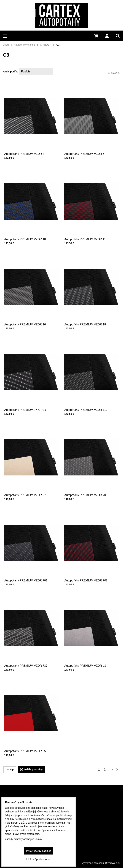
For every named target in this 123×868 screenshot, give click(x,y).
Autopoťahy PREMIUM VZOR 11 (88, 227)
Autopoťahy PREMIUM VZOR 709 (88, 568)
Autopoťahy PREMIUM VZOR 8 (24, 154)
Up (10, 770)
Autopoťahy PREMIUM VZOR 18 (88, 312)
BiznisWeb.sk (113, 863)
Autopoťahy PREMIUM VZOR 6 (84, 154)
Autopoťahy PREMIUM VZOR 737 (28, 653)
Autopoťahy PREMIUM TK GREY (28, 398)
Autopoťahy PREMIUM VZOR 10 (27, 227)
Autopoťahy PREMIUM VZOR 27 (27, 483)
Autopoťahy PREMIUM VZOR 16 (27, 312)
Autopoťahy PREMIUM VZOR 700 (88, 483)
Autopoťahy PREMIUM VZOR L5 (27, 739)
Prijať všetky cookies (39, 851)
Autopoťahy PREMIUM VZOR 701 (28, 568)
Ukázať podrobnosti (39, 859)
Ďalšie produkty (31, 770)
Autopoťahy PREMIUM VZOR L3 (88, 653)
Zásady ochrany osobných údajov (24, 839)
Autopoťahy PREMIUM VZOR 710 (88, 398)
